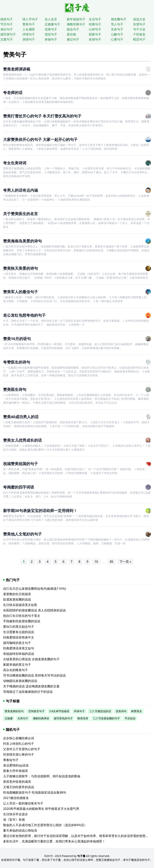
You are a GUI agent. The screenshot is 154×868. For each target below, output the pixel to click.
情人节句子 (30, 19)
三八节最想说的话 (100, 711)
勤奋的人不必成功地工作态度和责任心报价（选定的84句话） (45, 825)
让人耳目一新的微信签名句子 (23, 803)
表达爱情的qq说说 (16, 765)
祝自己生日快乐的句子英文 (22, 616)
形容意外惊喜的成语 (17, 782)
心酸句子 (117, 34)
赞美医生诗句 (15, 389)
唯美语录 (83, 718)
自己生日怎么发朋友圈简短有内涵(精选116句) (35, 589)
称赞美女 (137, 711)
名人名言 (51, 19)
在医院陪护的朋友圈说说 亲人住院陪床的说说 (34, 610)
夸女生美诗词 (15, 163)
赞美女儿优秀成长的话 (22, 440)
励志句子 (73, 29)
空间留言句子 (36, 711)
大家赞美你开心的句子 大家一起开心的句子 (40, 139)
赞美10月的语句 (17, 339)
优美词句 (121, 711)
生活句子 (95, 19)
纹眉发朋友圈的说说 (17, 599)
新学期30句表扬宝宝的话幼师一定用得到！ (40, 511)
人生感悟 (29, 29)
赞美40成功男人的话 (21, 417)
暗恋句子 (139, 39)
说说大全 (139, 19)
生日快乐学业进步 (15, 814)
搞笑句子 (7, 19)
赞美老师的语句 (14, 711)
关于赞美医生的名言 (21, 214)
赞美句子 (29, 24)
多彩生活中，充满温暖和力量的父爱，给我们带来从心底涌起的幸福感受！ (54, 841)
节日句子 (7, 24)
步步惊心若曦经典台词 (19, 738)
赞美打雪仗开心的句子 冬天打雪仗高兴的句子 (42, 116)
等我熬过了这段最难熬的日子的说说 (28, 692)
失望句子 (139, 24)
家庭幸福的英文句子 (17, 665)
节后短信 (130, 718)
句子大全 (139, 29)
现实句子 (51, 34)
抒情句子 (29, 34)
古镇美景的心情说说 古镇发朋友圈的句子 (31, 659)
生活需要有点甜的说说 (19, 632)
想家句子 (95, 34)
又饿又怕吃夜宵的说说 (19, 787)
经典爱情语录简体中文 (19, 637)
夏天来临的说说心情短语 (20, 830)
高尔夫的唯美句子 (15, 670)
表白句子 (7, 29)
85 (111, 562)
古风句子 (23, 718)
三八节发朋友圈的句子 (106, 718)
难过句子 (73, 39)
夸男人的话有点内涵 (21, 190)
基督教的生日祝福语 (17, 594)
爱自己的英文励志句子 (19, 627)
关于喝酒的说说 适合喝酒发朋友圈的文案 (31, 686)
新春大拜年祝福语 (15, 771)
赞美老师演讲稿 (17, 69)
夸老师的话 (13, 93)
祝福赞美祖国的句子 (21, 464)
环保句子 (79, 711)
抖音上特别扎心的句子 (19, 744)
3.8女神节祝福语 (59, 711)
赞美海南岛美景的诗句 (22, 241)
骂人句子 (117, 24)
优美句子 (51, 29)
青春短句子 (11, 760)
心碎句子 (95, 29)
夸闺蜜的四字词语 (19, 487)
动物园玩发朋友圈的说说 (20, 681)
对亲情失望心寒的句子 (19, 754)
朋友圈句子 (119, 19)
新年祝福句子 (76, 19)
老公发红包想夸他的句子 (24, 315)
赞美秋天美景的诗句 (21, 268)
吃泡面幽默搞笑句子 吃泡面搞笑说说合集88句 (35, 792)
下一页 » (125, 562)
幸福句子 (51, 39)
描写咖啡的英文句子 (17, 643)
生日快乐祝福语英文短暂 (20, 605)
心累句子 (117, 39)
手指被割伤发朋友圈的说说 (22, 621)
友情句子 (95, 39)
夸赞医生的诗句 (17, 362)
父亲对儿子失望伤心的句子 (22, 749)
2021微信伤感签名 (16, 798)
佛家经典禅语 (41, 718)
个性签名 (139, 34)
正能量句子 (52, 24)
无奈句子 (117, 29)
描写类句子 (8, 34)
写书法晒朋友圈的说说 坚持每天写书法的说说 (34, 675)
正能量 (9, 718)
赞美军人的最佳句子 (21, 292)
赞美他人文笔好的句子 (22, 534)
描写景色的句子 (63, 718)
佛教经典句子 (76, 24)
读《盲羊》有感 (14, 820)
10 (96, 562)
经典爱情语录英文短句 (19, 648)
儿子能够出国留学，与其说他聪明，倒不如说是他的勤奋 (42, 776)
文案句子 (7, 39)
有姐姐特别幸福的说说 (19, 654)
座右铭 (71, 34)
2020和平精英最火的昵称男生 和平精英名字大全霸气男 (41, 809)
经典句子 (95, 24)
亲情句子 (29, 39)
